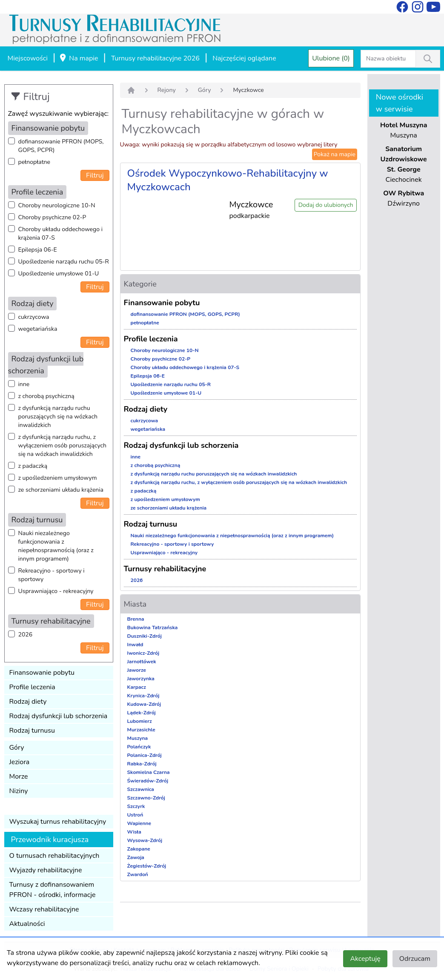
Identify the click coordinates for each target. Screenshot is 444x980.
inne (24, 384)
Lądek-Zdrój (142, 713)
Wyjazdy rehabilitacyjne (46, 870)
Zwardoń (138, 874)
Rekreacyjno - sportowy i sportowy (52, 575)
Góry (17, 748)
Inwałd (135, 645)
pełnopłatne (34, 162)
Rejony (167, 90)
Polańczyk (139, 747)
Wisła (134, 832)
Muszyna (138, 738)
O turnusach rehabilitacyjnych (54, 856)
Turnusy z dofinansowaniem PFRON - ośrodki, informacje (53, 890)
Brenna (136, 619)
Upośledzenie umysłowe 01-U (59, 274)
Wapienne (139, 823)
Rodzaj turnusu (32, 731)
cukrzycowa (34, 317)
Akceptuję (365, 959)
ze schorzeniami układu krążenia (61, 490)
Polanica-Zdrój (145, 755)
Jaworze (137, 670)
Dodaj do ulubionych (326, 205)
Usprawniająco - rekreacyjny (56, 591)
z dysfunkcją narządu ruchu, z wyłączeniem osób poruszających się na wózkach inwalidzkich (62, 446)
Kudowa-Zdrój (144, 704)
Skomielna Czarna (149, 772)
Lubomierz (140, 721)
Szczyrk (136, 806)
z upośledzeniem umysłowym (58, 478)
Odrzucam (415, 959)
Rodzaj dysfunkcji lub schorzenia (59, 716)
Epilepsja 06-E (38, 250)
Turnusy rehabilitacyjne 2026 (155, 58)
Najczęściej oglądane (244, 58)
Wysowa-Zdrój (145, 840)
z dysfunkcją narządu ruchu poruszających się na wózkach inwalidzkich (58, 417)
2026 (26, 635)
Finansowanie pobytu (42, 673)
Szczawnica (141, 789)
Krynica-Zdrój (143, 696)
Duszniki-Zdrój (145, 636)
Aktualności (27, 924)
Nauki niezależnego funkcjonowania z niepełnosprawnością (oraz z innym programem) (56, 546)
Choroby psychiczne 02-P (52, 217)
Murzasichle (141, 730)
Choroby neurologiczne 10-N (57, 205)
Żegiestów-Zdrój (147, 866)
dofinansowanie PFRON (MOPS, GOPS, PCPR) (61, 146)
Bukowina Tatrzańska (153, 628)
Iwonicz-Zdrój (143, 653)
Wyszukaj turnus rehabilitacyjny (58, 822)
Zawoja (136, 857)
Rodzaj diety (28, 702)
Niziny (19, 791)
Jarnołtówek (142, 662)
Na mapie (78, 59)
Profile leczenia (32, 687)
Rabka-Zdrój (142, 764)
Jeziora (20, 762)
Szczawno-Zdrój (146, 798)
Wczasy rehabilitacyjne (44, 909)
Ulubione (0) (331, 58)
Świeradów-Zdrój (148, 781)
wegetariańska (38, 329)
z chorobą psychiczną (46, 396)
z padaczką (33, 466)
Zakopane (139, 849)
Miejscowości (28, 58)
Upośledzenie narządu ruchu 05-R (64, 262)
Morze (19, 777)
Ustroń (135, 815)
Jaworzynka (141, 679)
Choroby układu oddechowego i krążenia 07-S (60, 234)
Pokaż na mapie (335, 154)
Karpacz (137, 687)
